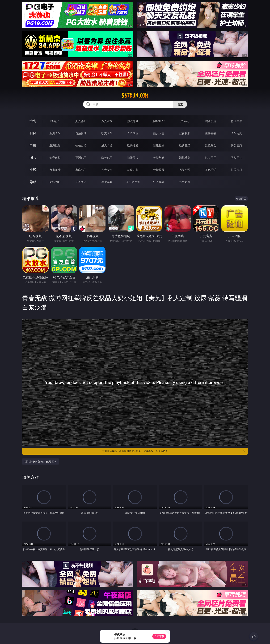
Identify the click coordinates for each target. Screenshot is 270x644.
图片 (33, 157)
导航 (33, 182)
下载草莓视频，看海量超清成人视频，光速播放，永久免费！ (174, 451)
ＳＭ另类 (237, 133)
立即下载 (159, 636)
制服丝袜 (159, 145)
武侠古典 (133, 170)
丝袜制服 (185, 133)
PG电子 (55, 121)
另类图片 (237, 158)
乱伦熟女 (211, 145)
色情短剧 (185, 182)
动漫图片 (133, 158)
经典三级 (185, 145)
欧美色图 (107, 158)
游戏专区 (133, 121)
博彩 (33, 121)
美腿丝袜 (159, 158)
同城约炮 (55, 182)
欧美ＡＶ (107, 133)
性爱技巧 (237, 170)
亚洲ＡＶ (55, 133)
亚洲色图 (81, 158)
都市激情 (55, 170)
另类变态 (237, 145)
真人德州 (81, 121)
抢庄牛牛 (237, 121)
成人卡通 (107, 145)
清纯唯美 (185, 158)
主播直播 (211, 133)
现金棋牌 (211, 121)
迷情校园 (159, 170)
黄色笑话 (211, 170)
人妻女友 (107, 170)
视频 (33, 133)
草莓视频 (107, 182)
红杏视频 (159, 182)
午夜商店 (81, 182)
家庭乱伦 (81, 170)
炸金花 (185, 121)
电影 (33, 145)
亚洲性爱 (55, 145)
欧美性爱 (133, 145)
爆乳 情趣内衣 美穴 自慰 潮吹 (41, 462)
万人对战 (107, 121)
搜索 (180, 104)
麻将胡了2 (159, 121)
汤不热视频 (133, 182)
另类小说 (185, 170)
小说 (33, 170)
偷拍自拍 (81, 145)
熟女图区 (211, 158)
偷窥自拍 (55, 158)
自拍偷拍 (81, 133)
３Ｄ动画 (133, 133)
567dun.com (135, 96)
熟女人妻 (159, 133)
